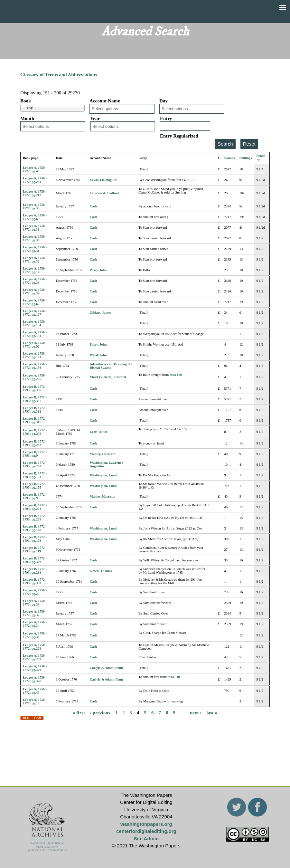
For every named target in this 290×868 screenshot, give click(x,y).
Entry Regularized (179, 136)
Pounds (230, 158)
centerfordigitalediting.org (146, 831)
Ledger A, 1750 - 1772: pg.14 (35, 270)
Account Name (105, 101)
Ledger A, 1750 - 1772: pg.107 (35, 313)
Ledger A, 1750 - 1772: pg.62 (35, 302)
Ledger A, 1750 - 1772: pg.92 (35, 345)
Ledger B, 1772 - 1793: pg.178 (35, 539)
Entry (166, 119)
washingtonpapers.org (146, 824)
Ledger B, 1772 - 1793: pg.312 (35, 410)
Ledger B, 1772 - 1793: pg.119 (35, 549)
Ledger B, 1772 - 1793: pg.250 (35, 464)
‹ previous (100, 713)
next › (196, 713)
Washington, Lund (103, 475)
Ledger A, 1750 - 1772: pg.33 (35, 206)
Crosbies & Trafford (105, 193)
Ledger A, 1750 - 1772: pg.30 (35, 238)
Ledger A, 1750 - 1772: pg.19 (35, 701)
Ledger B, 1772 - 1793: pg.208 (35, 518)
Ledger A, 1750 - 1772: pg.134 (35, 323)
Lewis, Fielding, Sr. (104, 180)
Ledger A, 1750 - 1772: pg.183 (35, 355)
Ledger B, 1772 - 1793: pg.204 (35, 507)
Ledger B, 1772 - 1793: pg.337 (35, 399)
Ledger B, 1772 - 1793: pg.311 (35, 420)
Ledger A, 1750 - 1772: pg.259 (35, 657)
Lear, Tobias (99, 432)
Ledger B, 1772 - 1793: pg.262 (35, 443)
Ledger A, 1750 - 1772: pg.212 (35, 193)
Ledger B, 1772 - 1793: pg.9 (35, 454)
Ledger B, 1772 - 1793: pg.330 (35, 581)
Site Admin (146, 839)
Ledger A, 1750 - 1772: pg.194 (35, 366)
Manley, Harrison (103, 454)
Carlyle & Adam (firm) (107, 668)
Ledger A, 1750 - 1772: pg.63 (35, 217)
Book (26, 101)
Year (95, 119)
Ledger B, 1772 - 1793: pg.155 (35, 486)
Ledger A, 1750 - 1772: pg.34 (35, 624)
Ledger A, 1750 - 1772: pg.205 (35, 377)
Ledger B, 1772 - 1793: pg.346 (35, 560)
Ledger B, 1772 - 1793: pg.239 (35, 571)
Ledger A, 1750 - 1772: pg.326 (35, 668)
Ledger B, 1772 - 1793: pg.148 (35, 528)
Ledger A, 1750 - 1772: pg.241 (35, 180)
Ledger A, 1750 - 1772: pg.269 (35, 647)
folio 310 (173, 677)
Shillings (246, 158)
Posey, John (98, 270)
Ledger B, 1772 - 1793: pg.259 (35, 432)
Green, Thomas (101, 571)
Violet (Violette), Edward (108, 377)
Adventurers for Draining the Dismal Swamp (111, 366)
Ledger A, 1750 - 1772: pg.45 (35, 169)
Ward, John (98, 355)
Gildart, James (101, 313)
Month (27, 119)
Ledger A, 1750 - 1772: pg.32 (35, 260)
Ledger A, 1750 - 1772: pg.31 (35, 228)
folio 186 (176, 375)
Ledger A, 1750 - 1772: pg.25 (35, 592)
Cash (94, 206)
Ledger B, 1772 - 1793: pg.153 (35, 475)
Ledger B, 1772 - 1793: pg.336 (35, 388)
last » (212, 713)
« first (79, 713)
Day (164, 101)
